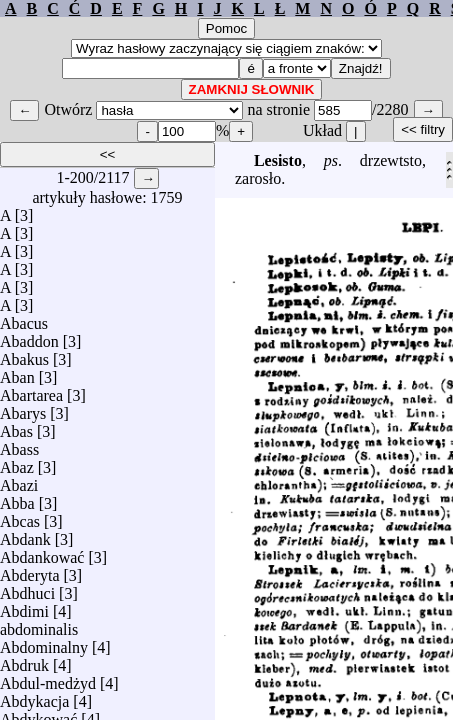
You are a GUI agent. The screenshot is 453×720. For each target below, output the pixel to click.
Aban (17, 372)
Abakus (24, 354)
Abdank (25, 534)
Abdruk (24, 660)
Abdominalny (44, 642)
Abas (16, 426)
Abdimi (24, 606)
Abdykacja (34, 696)
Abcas (20, 516)
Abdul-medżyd (48, 678)
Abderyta (30, 570)
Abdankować (42, 552)
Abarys (23, 408)
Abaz (17, 462)
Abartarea (31, 390)
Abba (17, 498)
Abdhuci (27, 588)
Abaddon (29, 336)
